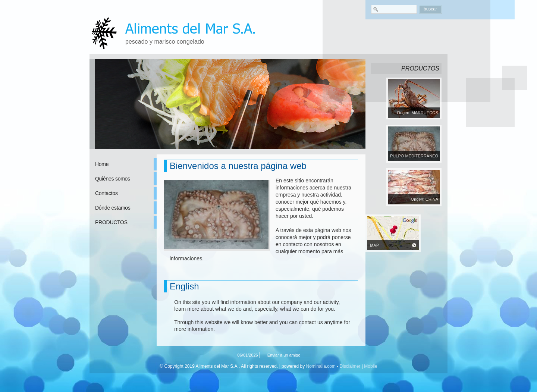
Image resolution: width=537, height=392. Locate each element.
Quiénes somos (113, 179)
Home (102, 164)
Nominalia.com (321, 366)
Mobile (370, 366)
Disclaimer (350, 366)
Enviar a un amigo (284, 355)
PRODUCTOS (111, 222)
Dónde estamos (113, 208)
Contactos (106, 193)
